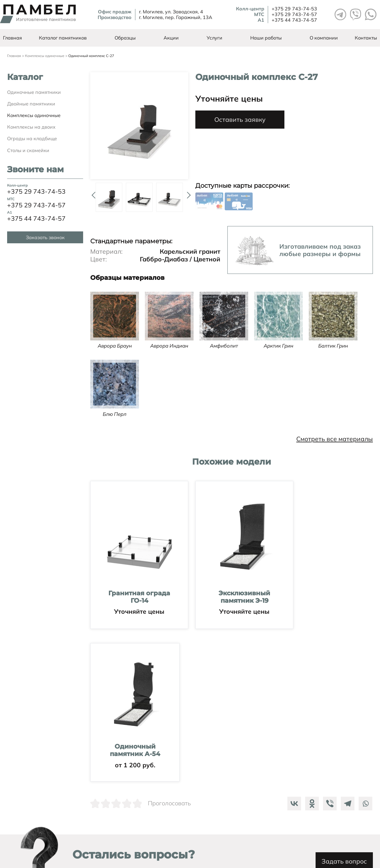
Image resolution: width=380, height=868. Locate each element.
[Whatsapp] (364, 641)
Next (187, 193)
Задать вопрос (328, 703)
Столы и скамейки (28, 150)
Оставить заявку (240, 119)
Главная (12, 38)
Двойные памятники (31, 104)
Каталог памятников (63, 38)
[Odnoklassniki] (311, 641)
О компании (324, 38)
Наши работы (266, 38)
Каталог (25, 77)
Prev (91, 193)
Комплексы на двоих (31, 127)
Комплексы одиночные (34, 115)
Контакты (366, 38)
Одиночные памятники (34, 92)
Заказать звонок (45, 237)
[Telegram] (346, 641)
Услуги (214, 38)
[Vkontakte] (293, 641)
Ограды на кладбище (32, 138)
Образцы (125, 38)
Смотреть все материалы (335, 439)
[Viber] (328, 641)
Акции (171, 38)
